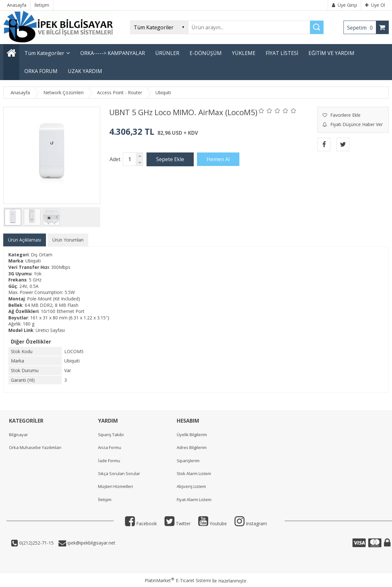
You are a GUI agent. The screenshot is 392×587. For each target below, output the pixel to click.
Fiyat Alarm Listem (194, 500)
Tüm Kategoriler (44, 53)
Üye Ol (375, 5)
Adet (115, 159)
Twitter (178, 523)
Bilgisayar (18, 435)
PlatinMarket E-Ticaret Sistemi (178, 580)
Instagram (251, 523)
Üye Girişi (344, 5)
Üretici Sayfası (50, 330)
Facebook (141, 523)
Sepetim (361, 28)
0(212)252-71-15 (36, 543)
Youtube (213, 523)
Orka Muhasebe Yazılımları (35, 447)
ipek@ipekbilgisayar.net (91, 543)
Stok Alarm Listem (194, 473)
